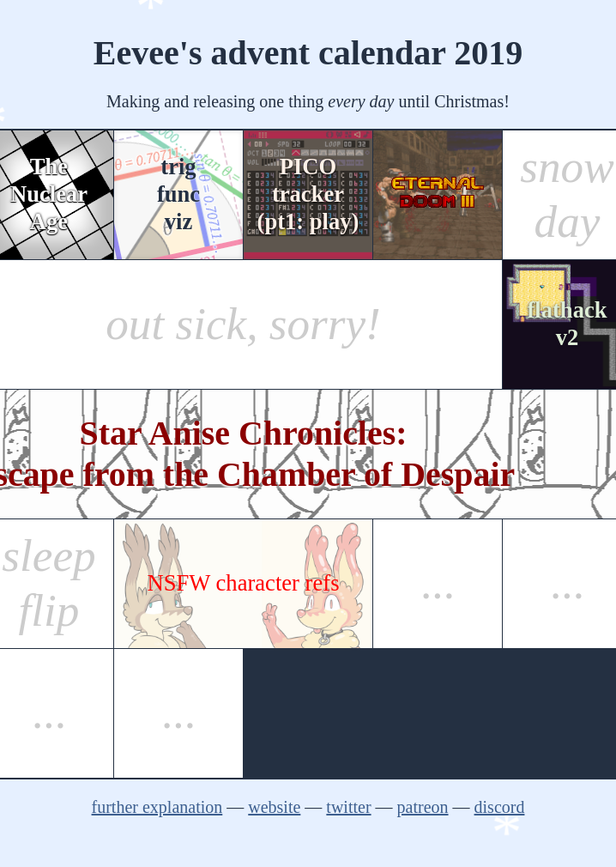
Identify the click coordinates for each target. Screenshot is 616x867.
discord (500, 807)
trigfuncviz (178, 194)
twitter (348, 807)
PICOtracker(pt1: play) (308, 194)
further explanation (157, 807)
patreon (423, 807)
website (274, 807)
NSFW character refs (244, 583)
